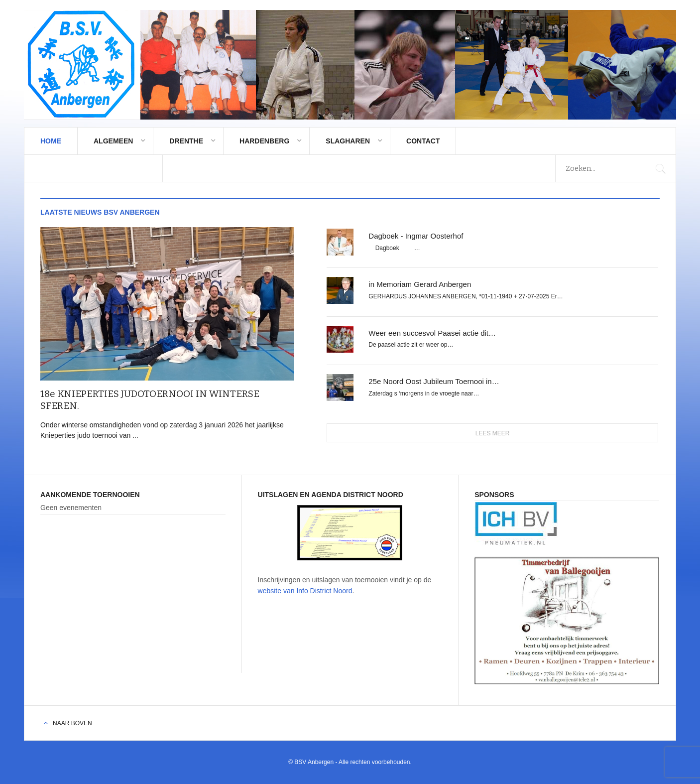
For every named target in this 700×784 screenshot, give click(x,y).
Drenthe (186, 141)
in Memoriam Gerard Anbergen (420, 284)
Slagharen (348, 141)
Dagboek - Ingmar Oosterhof (416, 236)
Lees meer (493, 433)
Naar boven (72, 723)
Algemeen (113, 141)
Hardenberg (264, 141)
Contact (423, 141)
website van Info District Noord (305, 591)
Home (51, 141)
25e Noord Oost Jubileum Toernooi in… (434, 381)
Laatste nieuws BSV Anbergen (100, 212)
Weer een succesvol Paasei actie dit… (432, 333)
